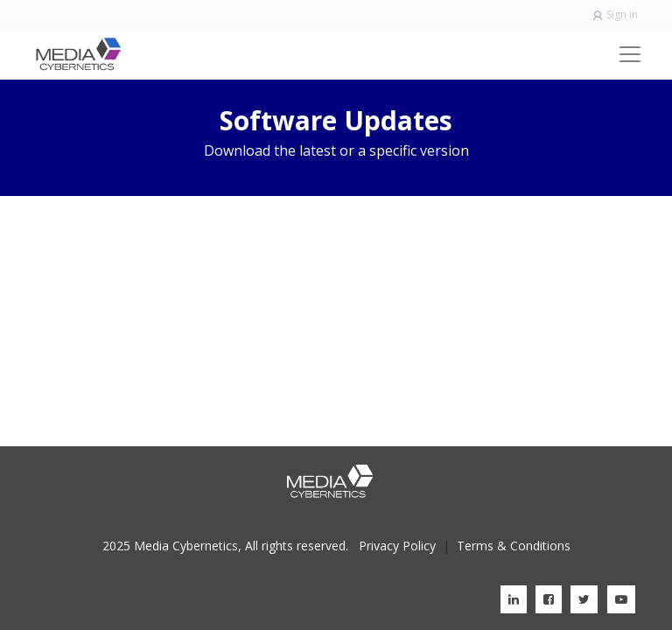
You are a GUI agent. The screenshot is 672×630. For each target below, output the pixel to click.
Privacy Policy (397, 546)
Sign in (622, 14)
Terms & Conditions (514, 546)
